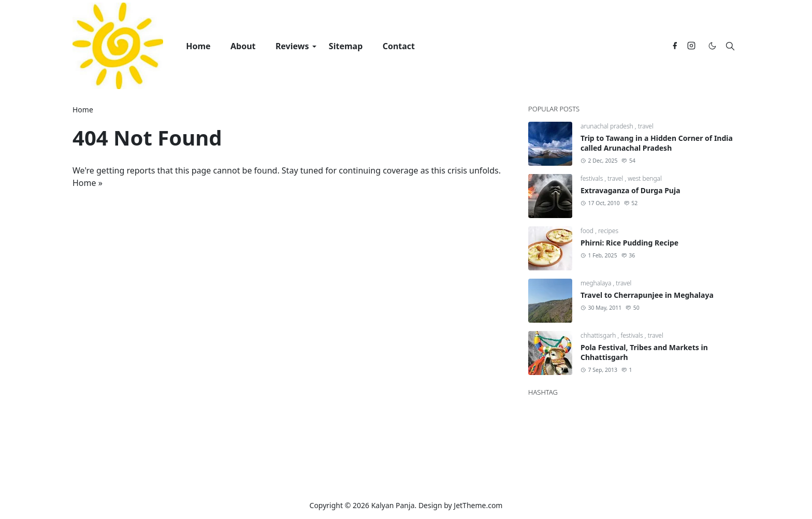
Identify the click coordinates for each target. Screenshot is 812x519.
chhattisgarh (599, 335)
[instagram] (691, 46)
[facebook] (675, 46)
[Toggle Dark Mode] (712, 46)
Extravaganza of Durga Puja (630, 190)
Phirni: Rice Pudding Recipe (629, 243)
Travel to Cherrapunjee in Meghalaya (647, 295)
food (588, 231)
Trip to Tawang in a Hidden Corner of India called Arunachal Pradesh (657, 143)
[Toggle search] (730, 46)
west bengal (645, 178)
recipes (608, 231)
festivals (592, 178)
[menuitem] (198, 46)
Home (84, 183)
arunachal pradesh (608, 126)
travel (646, 126)
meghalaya (597, 283)
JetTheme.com (478, 505)
